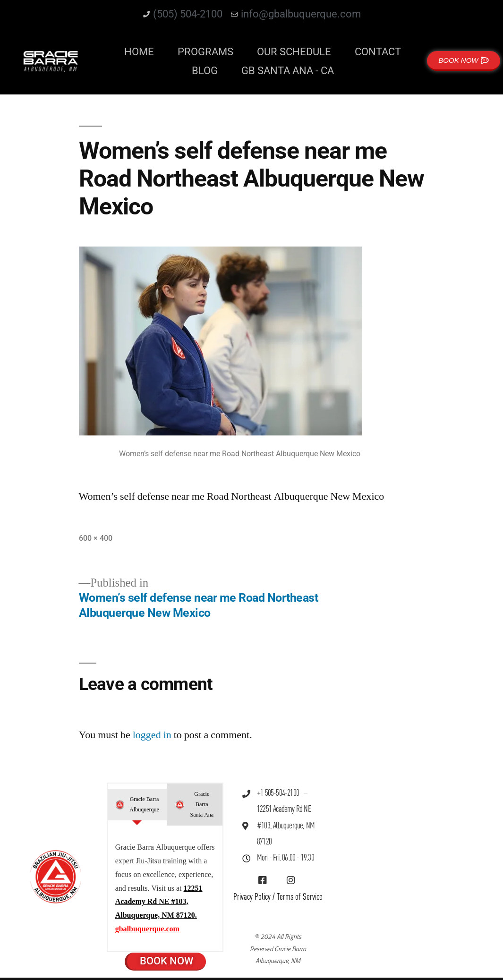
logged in (152, 735)
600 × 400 (96, 538)
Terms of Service (300, 897)
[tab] (137, 805)
